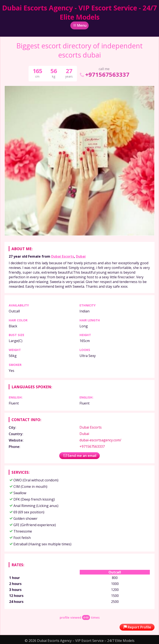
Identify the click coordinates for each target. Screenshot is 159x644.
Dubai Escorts (63, 256)
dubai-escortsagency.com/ (100, 440)
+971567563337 (104, 74)
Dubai (81, 256)
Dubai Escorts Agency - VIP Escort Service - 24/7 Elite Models (79, 12)
